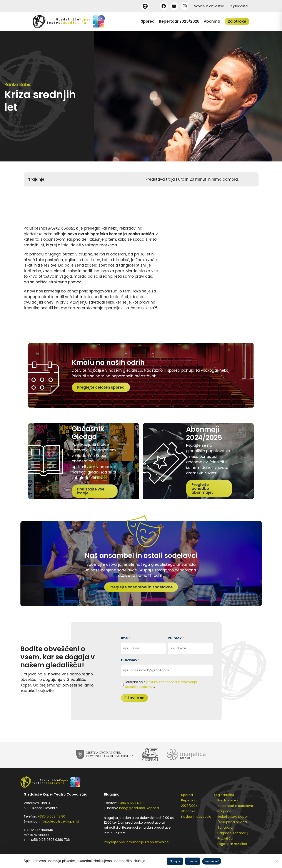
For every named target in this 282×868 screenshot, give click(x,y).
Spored (148, 21)
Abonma (212, 21)
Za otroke (237, 21)
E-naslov (130, 660)
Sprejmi (175, 861)
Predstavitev (228, 800)
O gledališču (239, 6)
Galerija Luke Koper (233, 817)
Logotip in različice (232, 844)
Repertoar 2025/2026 (179, 21)
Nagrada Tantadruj (233, 833)
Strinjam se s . (161, 684)
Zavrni (193, 861)
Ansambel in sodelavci (235, 806)
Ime (125, 638)
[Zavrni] (277, 861)
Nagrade (224, 811)
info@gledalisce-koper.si (59, 821)
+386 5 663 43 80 (51, 816)
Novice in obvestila (209, 6)
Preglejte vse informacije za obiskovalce (136, 842)
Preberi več (212, 861)
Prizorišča (225, 838)
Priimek (176, 638)
